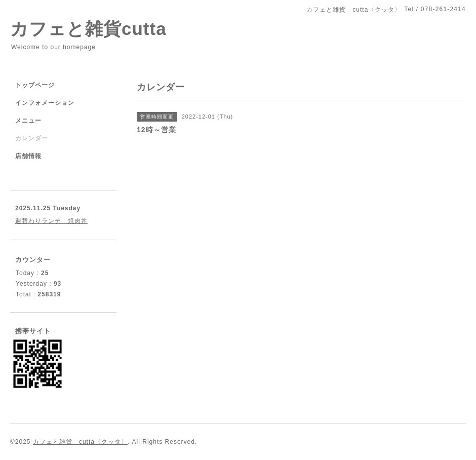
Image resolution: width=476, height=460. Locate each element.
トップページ (35, 85)
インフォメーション (45, 103)
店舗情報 (28, 156)
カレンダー (32, 138)
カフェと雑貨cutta (88, 29)
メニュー (28, 121)
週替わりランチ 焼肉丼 (51, 221)
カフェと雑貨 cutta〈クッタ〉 (80, 442)
